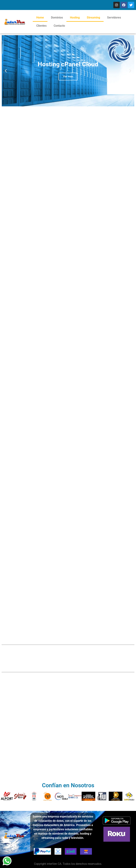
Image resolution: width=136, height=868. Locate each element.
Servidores (114, 18)
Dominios (57, 18)
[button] (6, 71)
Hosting (75, 18)
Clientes (41, 26)
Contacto (59, 26)
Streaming (93, 18)
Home (40, 18)
